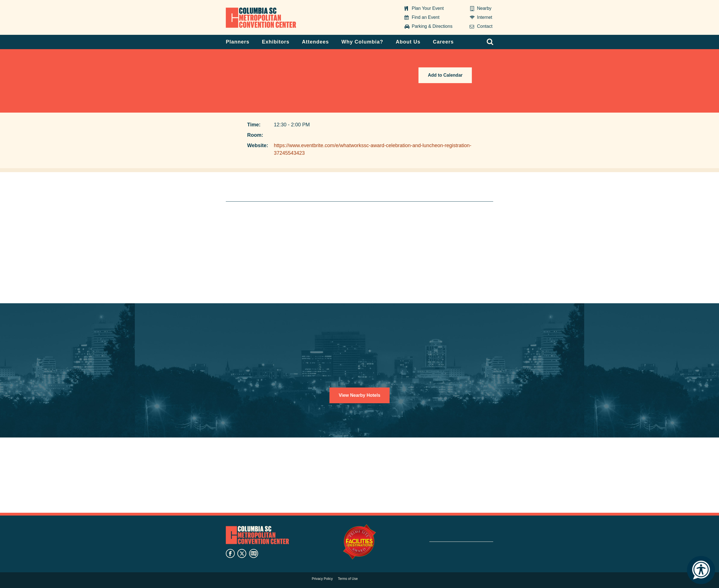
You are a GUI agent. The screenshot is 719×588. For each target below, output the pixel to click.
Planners (238, 42)
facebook (230, 553)
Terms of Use (348, 579)
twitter (242, 553)
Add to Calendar (445, 75)
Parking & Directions (432, 26)
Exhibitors (276, 42)
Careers (443, 42)
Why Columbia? (362, 42)
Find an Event (426, 17)
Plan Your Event (428, 8)
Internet (484, 17)
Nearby (484, 8)
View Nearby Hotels (359, 395)
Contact (485, 26)
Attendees (315, 42)
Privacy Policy (322, 579)
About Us (408, 42)
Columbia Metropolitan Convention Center (261, 18)
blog (254, 553)
